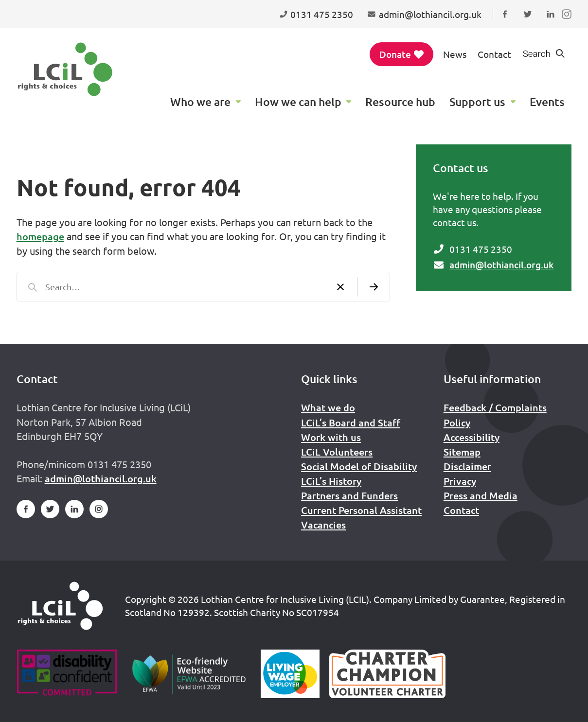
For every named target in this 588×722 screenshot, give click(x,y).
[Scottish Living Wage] (290, 674)
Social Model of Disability (359, 466)
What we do (328, 407)
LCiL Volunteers (337, 452)
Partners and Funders (349, 495)
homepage (40, 236)
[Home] (60, 606)
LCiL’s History (331, 481)
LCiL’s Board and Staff (351, 423)
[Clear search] (340, 286)
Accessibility (472, 437)
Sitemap (462, 452)
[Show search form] (544, 54)
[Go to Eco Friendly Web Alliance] (189, 674)
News (455, 54)
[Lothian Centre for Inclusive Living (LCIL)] (65, 69)
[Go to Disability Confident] (67, 674)
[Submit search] (374, 286)
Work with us (331, 437)
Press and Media (481, 495)
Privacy (460, 481)
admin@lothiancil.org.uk (501, 265)
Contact (494, 54)
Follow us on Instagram (569, 23)
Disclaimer (467, 466)
